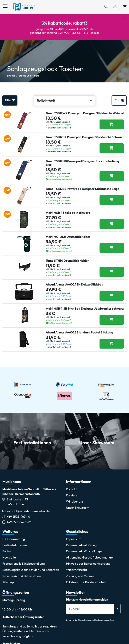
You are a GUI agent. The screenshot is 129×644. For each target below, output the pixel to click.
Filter (10, 97)
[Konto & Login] (115, 7)
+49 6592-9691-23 (19, 518)
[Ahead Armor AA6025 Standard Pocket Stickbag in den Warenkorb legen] (112, 340)
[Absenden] (117, 605)
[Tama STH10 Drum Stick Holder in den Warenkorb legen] (112, 268)
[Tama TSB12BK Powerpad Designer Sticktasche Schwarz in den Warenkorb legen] (112, 145)
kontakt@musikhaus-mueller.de (28, 507)
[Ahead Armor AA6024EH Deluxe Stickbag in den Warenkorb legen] (112, 292)
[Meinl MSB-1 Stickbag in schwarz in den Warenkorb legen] (112, 220)
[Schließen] (124, 18)
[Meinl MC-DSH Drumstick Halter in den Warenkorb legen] (112, 244)
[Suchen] (106, 7)
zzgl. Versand (63, 118)
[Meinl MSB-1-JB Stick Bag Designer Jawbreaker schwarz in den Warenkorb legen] (112, 316)
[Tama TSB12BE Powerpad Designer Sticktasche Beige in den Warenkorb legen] (112, 196)
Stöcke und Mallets (29, 72)
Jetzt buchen (11, 640)
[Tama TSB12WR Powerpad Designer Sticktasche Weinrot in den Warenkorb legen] (112, 121)
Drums (11, 72)
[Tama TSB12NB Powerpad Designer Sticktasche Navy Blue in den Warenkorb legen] (112, 172)
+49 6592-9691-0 (18, 513)
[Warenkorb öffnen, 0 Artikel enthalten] (125, 7)
